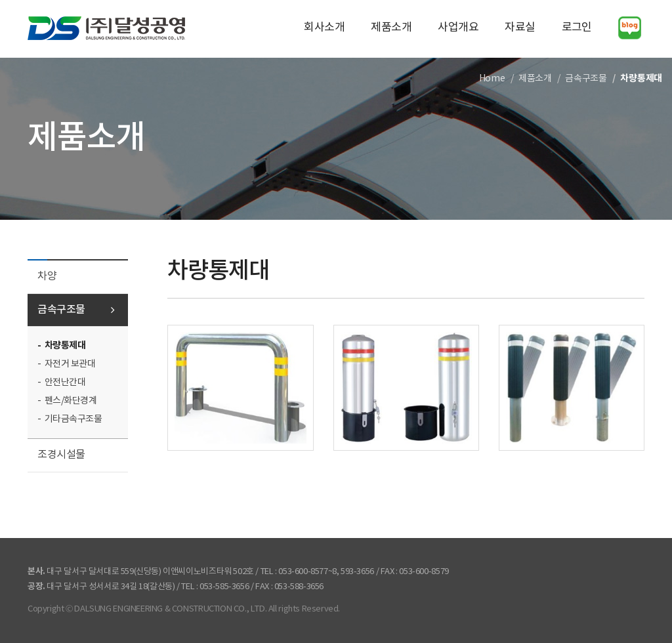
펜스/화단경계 (71, 401)
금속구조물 (61, 310)
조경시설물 (61, 455)
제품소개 (391, 28)
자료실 (520, 28)
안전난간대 (65, 383)
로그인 (577, 28)
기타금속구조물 (73, 419)
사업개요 (458, 28)
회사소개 (324, 28)
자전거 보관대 (70, 364)
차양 (47, 276)
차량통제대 (65, 345)
